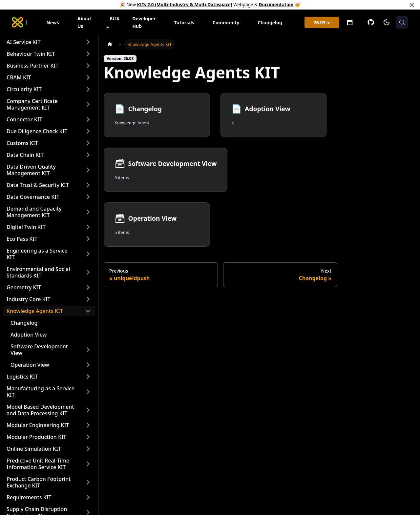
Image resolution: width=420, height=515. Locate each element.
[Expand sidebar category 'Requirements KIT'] (88, 497)
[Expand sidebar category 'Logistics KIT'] (88, 377)
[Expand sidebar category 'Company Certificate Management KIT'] (88, 104)
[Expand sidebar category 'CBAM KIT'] (88, 77)
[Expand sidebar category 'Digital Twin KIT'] (88, 227)
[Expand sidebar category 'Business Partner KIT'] (88, 66)
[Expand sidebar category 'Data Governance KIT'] (88, 197)
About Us (84, 22)
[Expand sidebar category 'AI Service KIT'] (88, 42)
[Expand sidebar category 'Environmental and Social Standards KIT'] (88, 272)
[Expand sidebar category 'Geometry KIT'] (88, 287)
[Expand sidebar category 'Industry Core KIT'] (88, 299)
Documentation (276, 4)
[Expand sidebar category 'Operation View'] (88, 365)
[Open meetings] (350, 22)
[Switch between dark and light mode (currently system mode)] (387, 22)
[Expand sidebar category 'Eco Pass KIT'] (88, 239)
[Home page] (110, 44)
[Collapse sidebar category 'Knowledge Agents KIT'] (88, 311)
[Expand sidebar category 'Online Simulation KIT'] (88, 449)
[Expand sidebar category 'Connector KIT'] (88, 119)
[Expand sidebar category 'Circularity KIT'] (88, 89)
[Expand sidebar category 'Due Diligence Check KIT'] (88, 131)
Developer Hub (144, 22)
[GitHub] (371, 22)
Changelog (270, 22)
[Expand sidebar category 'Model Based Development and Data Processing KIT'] (88, 410)
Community (226, 22)
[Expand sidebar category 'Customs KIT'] (88, 143)
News (52, 22)
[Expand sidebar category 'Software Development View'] (88, 350)
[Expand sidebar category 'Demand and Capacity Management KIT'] (88, 212)
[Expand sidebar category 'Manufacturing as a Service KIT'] (88, 392)
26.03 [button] (320, 22)
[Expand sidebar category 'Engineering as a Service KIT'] (88, 254)
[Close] (412, 5)
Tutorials (184, 22)
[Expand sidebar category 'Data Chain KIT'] (88, 155)
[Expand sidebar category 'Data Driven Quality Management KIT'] (88, 170)
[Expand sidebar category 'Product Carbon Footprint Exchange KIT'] (88, 482)
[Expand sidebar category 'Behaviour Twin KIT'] (88, 54)
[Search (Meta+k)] (402, 22)
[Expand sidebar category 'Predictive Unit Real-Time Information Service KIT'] (88, 464)
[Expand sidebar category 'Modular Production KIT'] (88, 437)
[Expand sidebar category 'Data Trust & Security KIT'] (88, 185)
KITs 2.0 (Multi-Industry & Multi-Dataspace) (185, 4)
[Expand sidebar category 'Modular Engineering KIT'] (88, 425)
